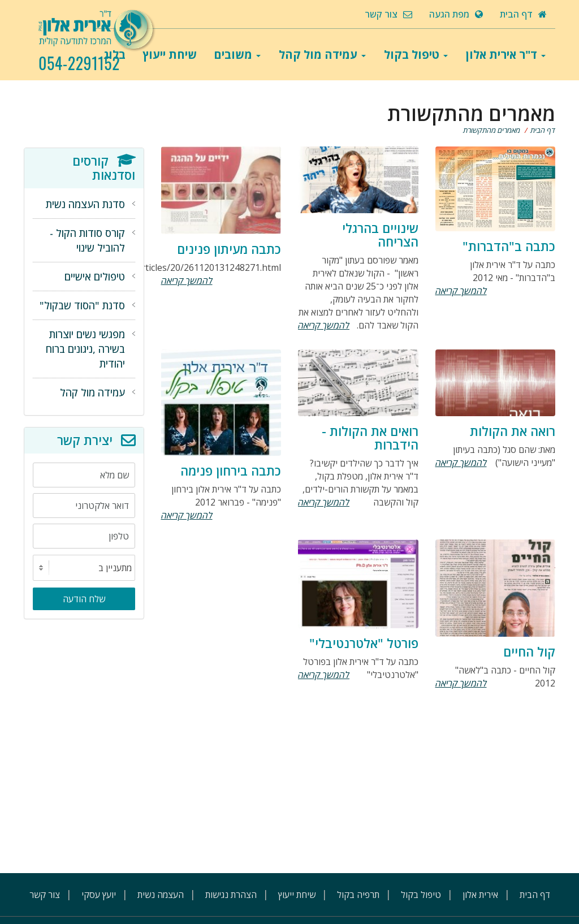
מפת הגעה (456, 14)
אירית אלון (480, 895)
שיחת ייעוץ (170, 55)
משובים (237, 55)
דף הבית (523, 14)
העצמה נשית (161, 895)
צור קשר (388, 14)
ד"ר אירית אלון (506, 55)
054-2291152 (79, 63)
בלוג (114, 55)
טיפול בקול (416, 55)
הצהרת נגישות (231, 895)
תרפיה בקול (358, 895)
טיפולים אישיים (95, 277)
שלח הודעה (84, 599)
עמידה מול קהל (322, 55)
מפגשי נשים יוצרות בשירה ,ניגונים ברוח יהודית (85, 349)
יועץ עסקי (99, 895)
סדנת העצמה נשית (85, 204)
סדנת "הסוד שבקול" (82, 305)
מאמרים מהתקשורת (492, 130)
